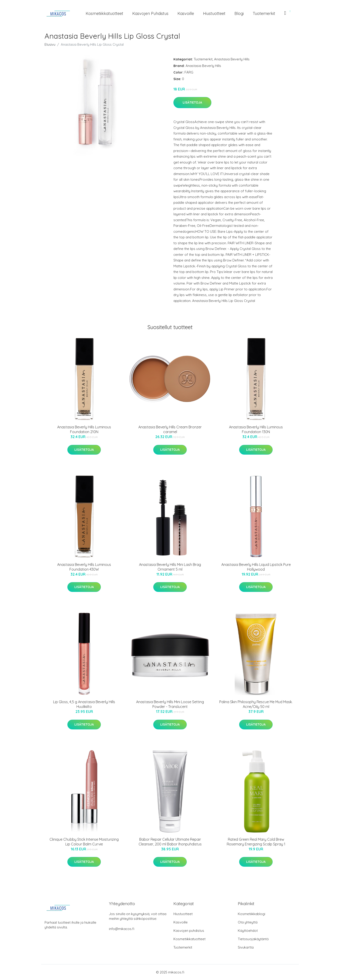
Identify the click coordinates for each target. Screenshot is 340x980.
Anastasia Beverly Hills (232, 59)
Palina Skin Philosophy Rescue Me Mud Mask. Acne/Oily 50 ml (256, 704)
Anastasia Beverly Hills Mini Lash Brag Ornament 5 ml (170, 567)
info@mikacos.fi (122, 929)
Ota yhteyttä (248, 922)
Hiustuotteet (214, 13)
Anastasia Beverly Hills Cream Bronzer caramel (170, 429)
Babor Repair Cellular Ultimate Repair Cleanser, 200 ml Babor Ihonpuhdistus (170, 842)
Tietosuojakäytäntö (253, 939)
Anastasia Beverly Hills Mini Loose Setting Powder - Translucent (170, 704)
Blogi (239, 13)
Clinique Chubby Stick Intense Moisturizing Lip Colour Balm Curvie (84, 842)
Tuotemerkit (264, 13)
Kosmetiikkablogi (251, 914)
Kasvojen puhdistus (150, 13)
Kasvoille (186, 13)
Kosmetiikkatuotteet (104, 13)
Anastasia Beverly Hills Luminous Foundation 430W (84, 567)
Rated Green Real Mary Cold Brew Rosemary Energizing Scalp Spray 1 (256, 842)
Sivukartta (246, 947)
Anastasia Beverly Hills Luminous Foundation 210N (84, 429)
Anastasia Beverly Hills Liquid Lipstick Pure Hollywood (256, 567)
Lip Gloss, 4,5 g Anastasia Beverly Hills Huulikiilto (84, 704)
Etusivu (50, 44)
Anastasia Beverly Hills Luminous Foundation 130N (256, 429)
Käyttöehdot (248, 931)
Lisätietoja (192, 102)
